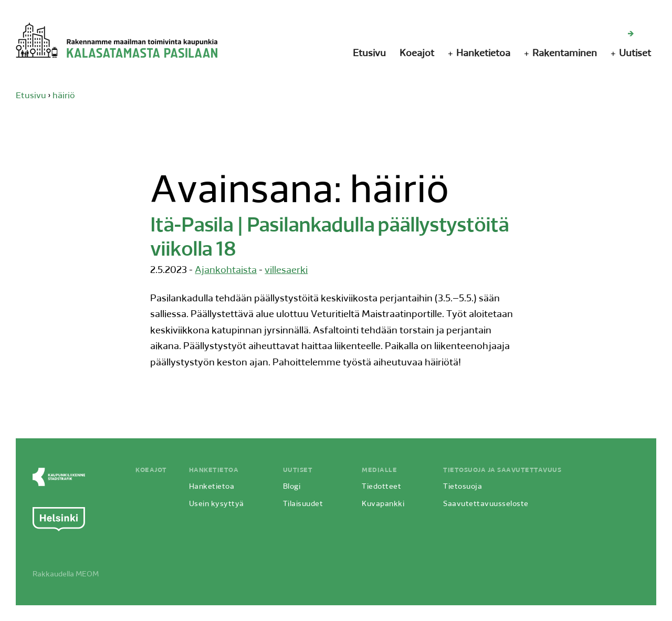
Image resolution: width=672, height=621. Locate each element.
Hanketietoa (483, 54)
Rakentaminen (565, 54)
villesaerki (286, 271)
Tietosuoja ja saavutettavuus (502, 470)
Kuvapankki (383, 504)
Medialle (379, 470)
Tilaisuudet (303, 504)
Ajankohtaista (226, 271)
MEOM (87, 575)
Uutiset (635, 54)
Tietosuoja (463, 487)
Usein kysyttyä (217, 504)
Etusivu (369, 54)
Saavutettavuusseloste (486, 504)
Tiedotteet (381, 487)
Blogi (292, 487)
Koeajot (417, 54)
